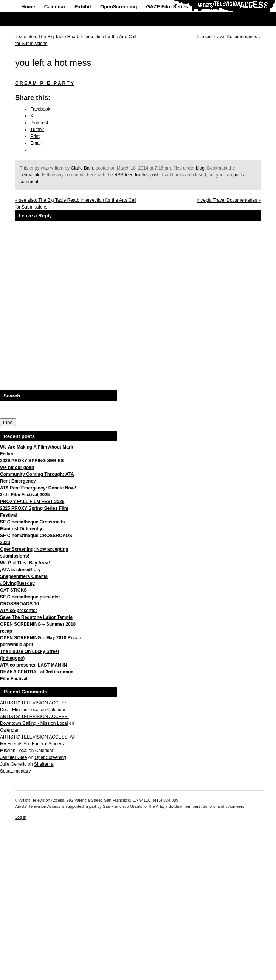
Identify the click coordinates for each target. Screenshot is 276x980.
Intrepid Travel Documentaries (229, 37)
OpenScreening (119, 7)
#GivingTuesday (17, 583)
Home (28, 7)
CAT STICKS (13, 590)
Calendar (55, 7)
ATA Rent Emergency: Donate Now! (38, 488)
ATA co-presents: (19, 611)
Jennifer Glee (13, 757)
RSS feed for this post (136, 175)
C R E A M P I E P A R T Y (44, 83)
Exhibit (83, 7)
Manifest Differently (21, 529)
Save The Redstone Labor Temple (36, 617)
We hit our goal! (17, 467)
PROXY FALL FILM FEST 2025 (32, 502)
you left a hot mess (53, 63)
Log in (21, 817)
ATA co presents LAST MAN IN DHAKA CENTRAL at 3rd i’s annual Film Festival (37, 672)
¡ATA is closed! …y (20, 570)
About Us (32, 19)
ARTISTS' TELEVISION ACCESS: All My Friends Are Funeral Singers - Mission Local (37, 744)
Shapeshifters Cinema (24, 576)
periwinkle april (16, 645)
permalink (29, 175)
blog (200, 168)
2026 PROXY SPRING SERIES (32, 461)
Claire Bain (82, 168)
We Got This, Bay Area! (25, 563)
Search (12, 396)
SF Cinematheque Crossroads (32, 522)
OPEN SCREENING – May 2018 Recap (41, 638)
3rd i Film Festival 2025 (25, 495)
